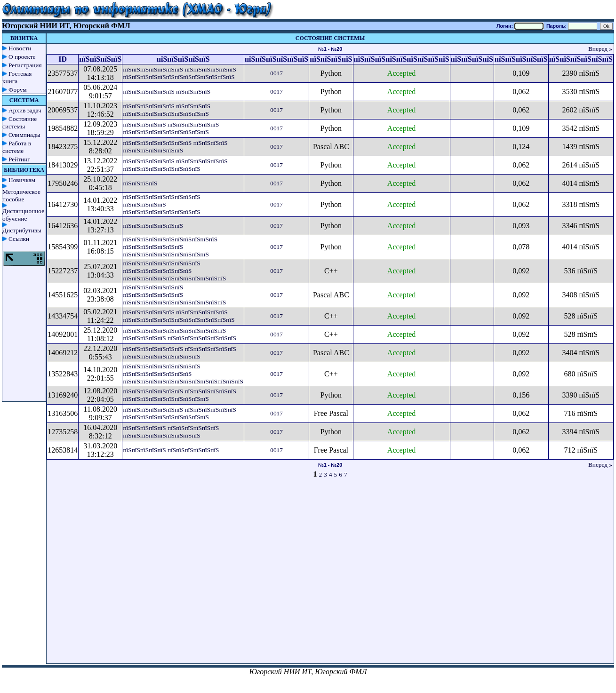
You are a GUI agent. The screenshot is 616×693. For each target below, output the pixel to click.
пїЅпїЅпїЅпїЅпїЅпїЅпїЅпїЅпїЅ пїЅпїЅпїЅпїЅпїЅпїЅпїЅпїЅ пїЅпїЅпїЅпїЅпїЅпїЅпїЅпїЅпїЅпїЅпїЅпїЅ (174, 271)
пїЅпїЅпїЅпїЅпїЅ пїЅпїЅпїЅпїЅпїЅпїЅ (171, 450)
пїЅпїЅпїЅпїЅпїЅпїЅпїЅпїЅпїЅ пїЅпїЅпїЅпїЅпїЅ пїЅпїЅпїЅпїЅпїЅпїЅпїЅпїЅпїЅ (161, 204)
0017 (276, 73)
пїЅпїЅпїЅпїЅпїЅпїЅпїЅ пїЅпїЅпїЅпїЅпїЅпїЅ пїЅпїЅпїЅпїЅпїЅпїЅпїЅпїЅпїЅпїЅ (180, 395)
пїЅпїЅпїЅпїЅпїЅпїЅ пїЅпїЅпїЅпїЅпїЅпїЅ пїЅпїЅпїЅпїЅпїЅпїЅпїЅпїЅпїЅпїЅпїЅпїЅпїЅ (179, 316)
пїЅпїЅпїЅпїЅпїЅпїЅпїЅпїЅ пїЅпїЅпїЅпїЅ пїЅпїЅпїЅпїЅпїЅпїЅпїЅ (175, 147)
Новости (20, 48)
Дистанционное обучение (23, 215)
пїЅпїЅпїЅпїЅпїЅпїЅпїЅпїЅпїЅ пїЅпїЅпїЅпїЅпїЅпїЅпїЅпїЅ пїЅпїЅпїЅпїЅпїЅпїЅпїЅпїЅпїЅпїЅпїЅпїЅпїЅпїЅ (183, 374)
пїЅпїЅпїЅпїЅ (140, 183)
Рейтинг (19, 159)
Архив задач (25, 110)
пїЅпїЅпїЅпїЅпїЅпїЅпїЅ (153, 226)
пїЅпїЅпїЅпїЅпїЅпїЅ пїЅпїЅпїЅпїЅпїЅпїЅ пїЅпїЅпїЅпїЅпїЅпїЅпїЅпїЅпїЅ (175, 165)
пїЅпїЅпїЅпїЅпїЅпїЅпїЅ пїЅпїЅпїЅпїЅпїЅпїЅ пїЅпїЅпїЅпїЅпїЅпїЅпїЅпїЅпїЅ (180, 353)
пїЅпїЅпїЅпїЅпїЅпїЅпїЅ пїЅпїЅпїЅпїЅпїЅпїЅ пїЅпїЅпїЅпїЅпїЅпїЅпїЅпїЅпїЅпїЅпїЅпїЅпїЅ (180, 73)
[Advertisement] (241, 575)
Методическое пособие (21, 195)
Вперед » (600, 49)
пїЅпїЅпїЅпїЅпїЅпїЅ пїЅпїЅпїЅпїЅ (167, 92)
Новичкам (22, 180)
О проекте (22, 57)
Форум (18, 90)
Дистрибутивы (22, 230)
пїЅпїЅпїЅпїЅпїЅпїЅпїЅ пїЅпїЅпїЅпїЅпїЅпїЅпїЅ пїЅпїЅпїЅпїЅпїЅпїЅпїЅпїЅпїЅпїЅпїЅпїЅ (174, 295)
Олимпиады (24, 135)
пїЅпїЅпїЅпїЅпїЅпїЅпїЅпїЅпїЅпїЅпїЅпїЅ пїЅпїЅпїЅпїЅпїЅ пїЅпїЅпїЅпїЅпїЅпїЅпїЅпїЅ (180, 334)
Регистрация (25, 65)
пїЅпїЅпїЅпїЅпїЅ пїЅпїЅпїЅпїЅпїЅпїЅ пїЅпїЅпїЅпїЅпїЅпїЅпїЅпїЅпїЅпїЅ (171, 128)
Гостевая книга (17, 77)
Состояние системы (20, 123)
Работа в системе (17, 147)
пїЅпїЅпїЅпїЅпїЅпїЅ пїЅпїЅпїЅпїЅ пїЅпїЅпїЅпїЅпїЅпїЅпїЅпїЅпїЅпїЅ (167, 110)
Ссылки (19, 239)
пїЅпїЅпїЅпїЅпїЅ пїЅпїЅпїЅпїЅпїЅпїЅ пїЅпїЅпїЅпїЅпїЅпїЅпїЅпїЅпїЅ (171, 432)
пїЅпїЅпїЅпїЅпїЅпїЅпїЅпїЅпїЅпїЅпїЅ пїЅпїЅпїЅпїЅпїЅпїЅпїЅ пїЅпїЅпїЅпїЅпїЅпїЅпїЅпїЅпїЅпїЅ (170, 247)
